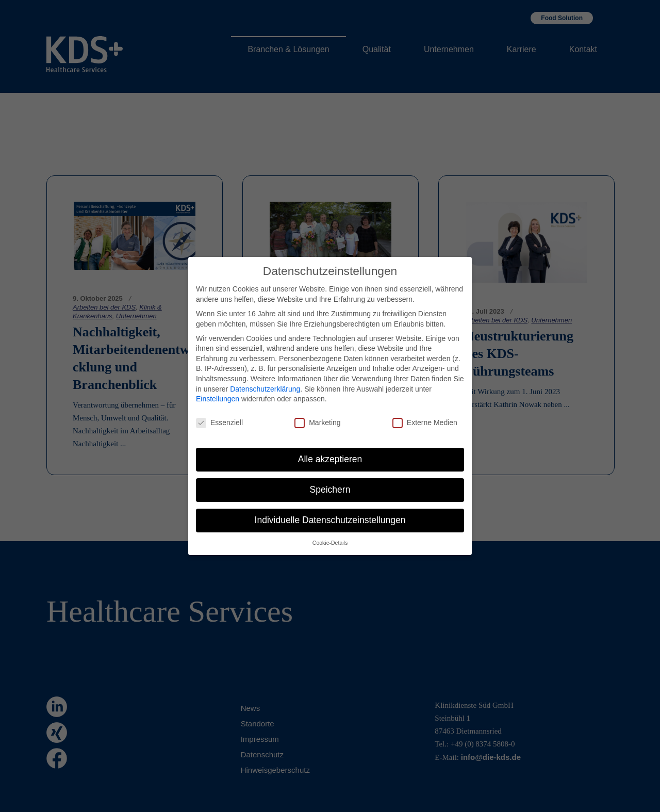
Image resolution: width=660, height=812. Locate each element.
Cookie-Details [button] (330, 531)
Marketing (317, 411)
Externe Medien (425, 411)
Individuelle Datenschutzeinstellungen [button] (330, 508)
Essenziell (219, 411)
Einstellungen (218, 387)
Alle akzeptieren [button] (330, 447)
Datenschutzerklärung (265, 377)
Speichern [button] (330, 478)
